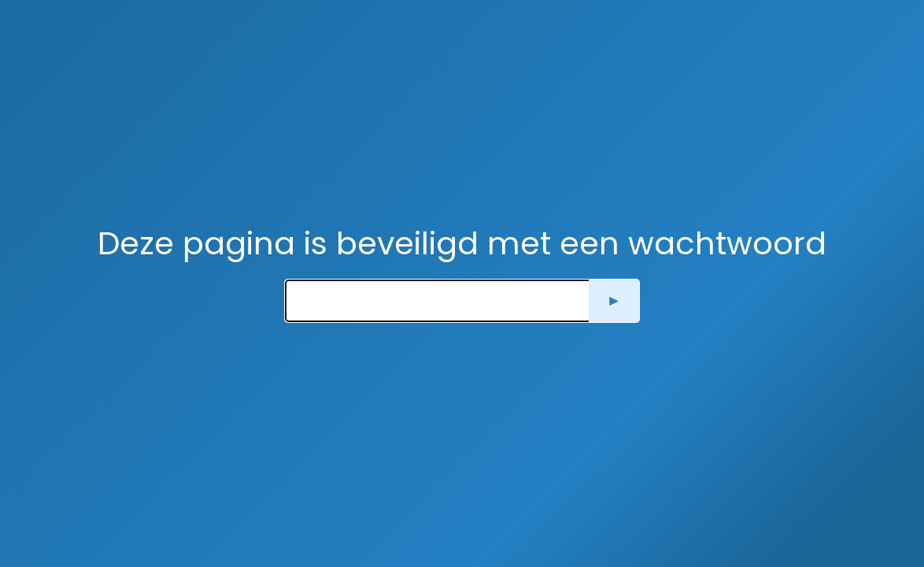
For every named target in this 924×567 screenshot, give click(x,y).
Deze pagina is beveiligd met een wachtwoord (462, 243)
